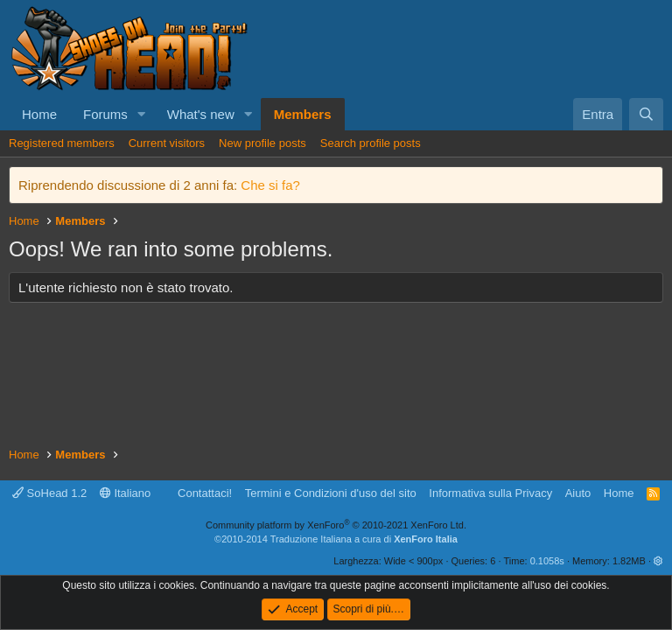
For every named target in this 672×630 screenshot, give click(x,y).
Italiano (126, 493)
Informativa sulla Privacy (490, 493)
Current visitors (167, 143)
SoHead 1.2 (49, 493)
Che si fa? (270, 185)
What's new (201, 114)
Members (303, 114)
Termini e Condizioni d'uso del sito (331, 493)
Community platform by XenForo (336, 525)
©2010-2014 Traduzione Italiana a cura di (336, 539)
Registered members (62, 143)
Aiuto (578, 493)
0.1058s (547, 561)
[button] (142, 114)
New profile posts (262, 143)
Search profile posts (371, 143)
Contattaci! (205, 493)
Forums (105, 114)
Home (39, 114)
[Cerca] (646, 114)
